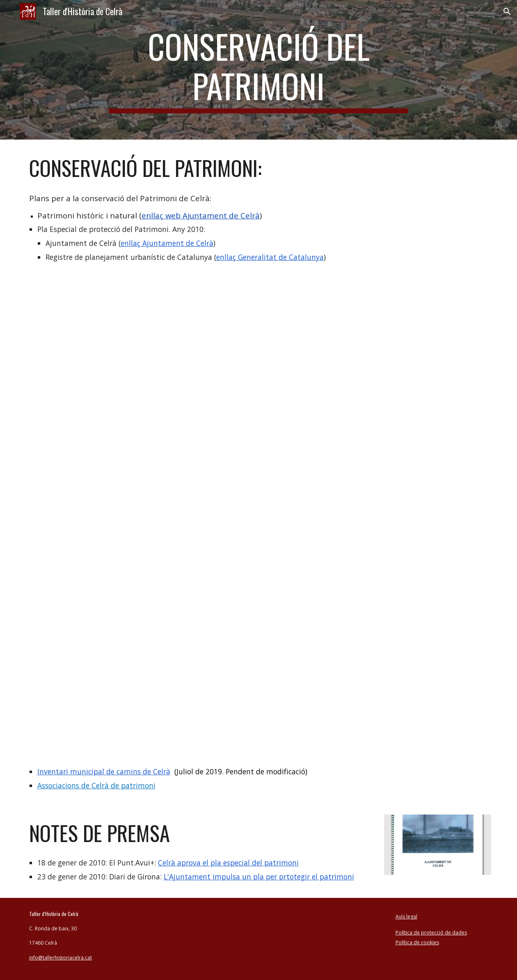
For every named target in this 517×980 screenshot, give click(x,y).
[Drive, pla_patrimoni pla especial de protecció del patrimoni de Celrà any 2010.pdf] (259, 506)
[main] (259, 70)
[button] (10, 11)
